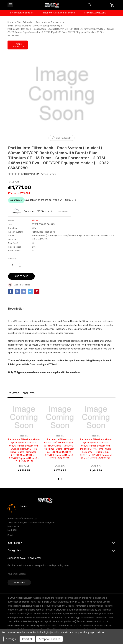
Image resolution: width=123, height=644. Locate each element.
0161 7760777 (29, 511)
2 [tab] (62, 479)
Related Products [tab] (21, 393)
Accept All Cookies (49, 639)
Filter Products (18, 45)
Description (16, 309)
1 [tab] (58, 479)
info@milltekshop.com (25, 535)
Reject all (27, 639)
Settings (11, 639)
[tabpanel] (24, 438)
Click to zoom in (62, 138)
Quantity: (13, 258)
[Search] (90, 5)
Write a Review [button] (49, 174)
